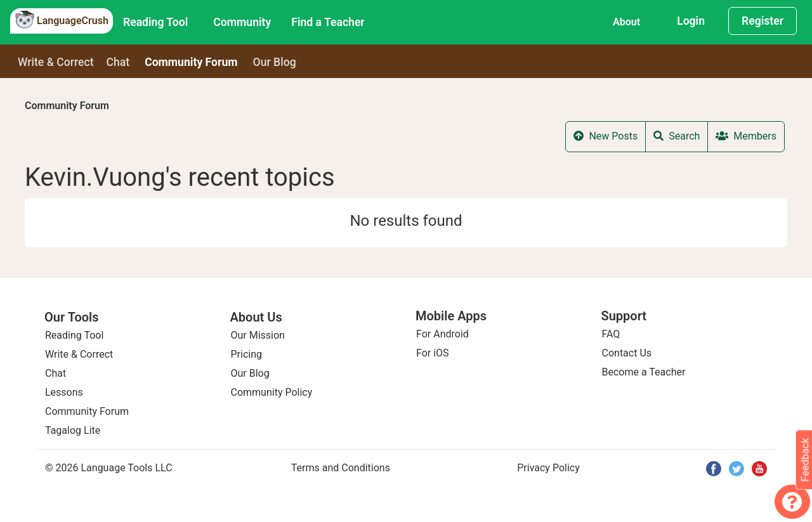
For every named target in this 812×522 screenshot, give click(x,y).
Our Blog (250, 373)
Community (242, 22)
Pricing (247, 354)
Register (763, 21)
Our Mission (258, 335)
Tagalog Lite (73, 430)
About (626, 22)
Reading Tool (155, 22)
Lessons (64, 392)
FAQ (611, 334)
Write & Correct (56, 62)
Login (691, 21)
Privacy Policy (548, 468)
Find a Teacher (328, 22)
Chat (118, 62)
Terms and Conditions (341, 468)
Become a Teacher (644, 372)
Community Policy (272, 392)
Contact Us (627, 353)
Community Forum (67, 106)
